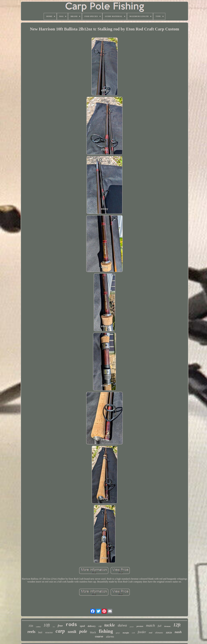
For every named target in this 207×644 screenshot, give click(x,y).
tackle (110, 625)
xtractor (49, 632)
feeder (142, 632)
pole (83, 631)
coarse (99, 636)
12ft (177, 625)
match (150, 625)
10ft (47, 625)
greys (118, 633)
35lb (31, 626)
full (159, 626)
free (60, 626)
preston (140, 626)
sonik (72, 632)
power (132, 627)
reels (31, 632)
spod (82, 626)
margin (126, 633)
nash (178, 632)
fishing (106, 631)
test (54, 627)
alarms (110, 637)
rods (71, 625)
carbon (38, 627)
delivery (92, 626)
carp (60, 631)
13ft (100, 626)
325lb (169, 633)
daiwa (122, 625)
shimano (159, 633)
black (93, 632)
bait (40, 632)
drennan (167, 626)
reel (151, 633)
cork (133, 633)
